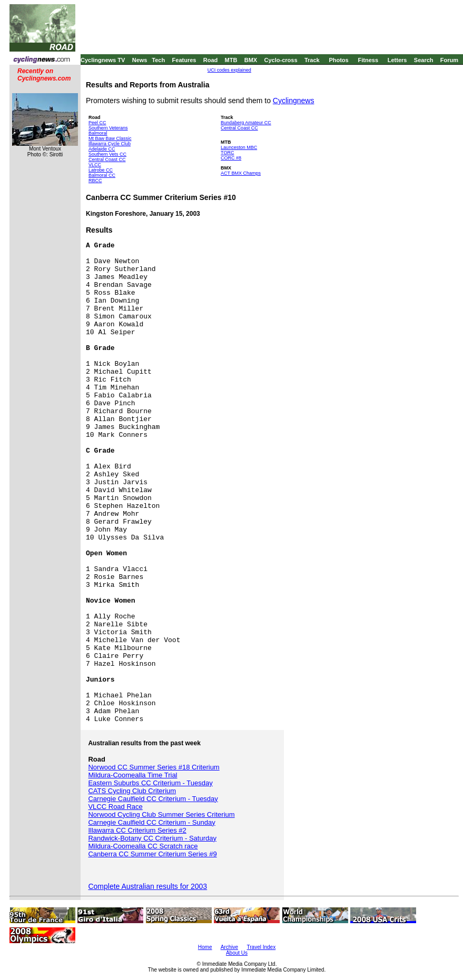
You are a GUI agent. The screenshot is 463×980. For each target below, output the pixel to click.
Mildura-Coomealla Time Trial (132, 775)
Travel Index (262, 947)
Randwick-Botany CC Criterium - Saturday (152, 838)
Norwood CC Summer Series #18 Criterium (154, 767)
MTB (231, 60)
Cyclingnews (294, 101)
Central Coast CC (107, 159)
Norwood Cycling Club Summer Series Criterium (161, 814)
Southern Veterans (108, 128)
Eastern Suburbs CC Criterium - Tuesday (150, 783)
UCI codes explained (229, 70)
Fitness (368, 60)
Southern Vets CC (107, 154)
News (140, 60)
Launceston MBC (239, 147)
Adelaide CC (102, 149)
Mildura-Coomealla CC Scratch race (143, 846)
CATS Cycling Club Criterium (132, 791)
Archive (229, 947)
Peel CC (97, 123)
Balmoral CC (102, 175)
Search (424, 60)
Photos (338, 60)
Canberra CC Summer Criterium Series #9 (152, 854)
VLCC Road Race (115, 807)
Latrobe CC (101, 170)
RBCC (95, 181)
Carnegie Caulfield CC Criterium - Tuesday (153, 799)
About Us (237, 953)
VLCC (95, 165)
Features (184, 60)
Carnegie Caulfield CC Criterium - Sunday (151, 822)
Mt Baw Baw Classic (110, 138)
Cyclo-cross (281, 60)
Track (312, 60)
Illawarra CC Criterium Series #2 (137, 830)
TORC (227, 153)
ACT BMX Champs (241, 173)
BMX (251, 60)
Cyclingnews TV (103, 60)
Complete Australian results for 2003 (147, 886)
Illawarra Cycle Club (110, 144)
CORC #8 (231, 158)
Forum (449, 60)
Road (211, 60)
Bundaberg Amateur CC (246, 123)
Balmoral (98, 133)
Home (205, 947)
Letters (397, 60)
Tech (158, 60)
